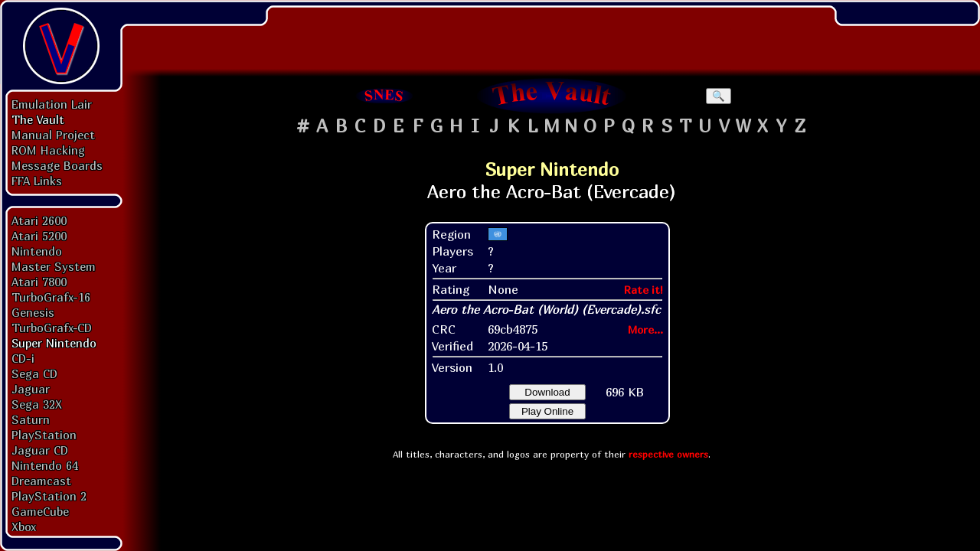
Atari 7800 (39, 282)
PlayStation (44, 435)
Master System (54, 266)
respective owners (668, 454)
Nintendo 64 (45, 465)
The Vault (38, 119)
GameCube (40, 511)
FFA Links (37, 181)
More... (645, 329)
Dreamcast (41, 481)
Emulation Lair (52, 104)
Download (547, 392)
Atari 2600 (39, 220)
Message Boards (57, 165)
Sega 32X (37, 404)
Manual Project (53, 135)
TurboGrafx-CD (52, 328)
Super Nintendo (54, 343)
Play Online (547, 411)
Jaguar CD (40, 450)
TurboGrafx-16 (51, 297)
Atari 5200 (39, 236)
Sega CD (34, 373)
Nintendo (37, 251)
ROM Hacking (48, 150)
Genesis (33, 312)
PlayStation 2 (49, 496)
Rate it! (644, 290)
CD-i (23, 358)
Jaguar (31, 389)
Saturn (31, 419)
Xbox (24, 527)
